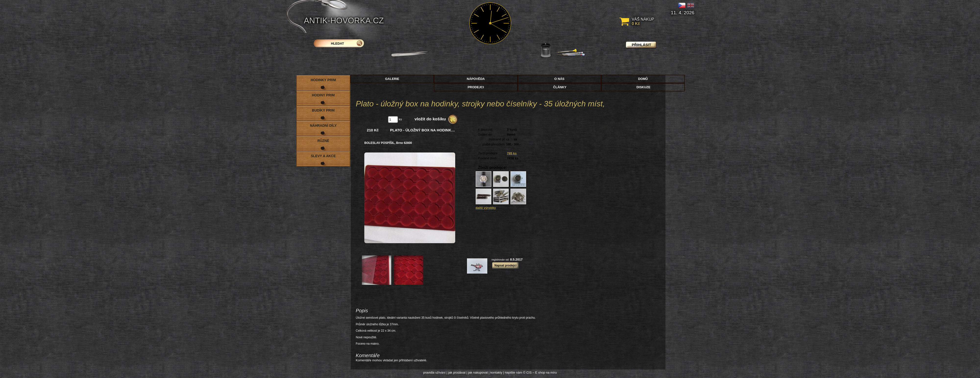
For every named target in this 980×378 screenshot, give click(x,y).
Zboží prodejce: (488, 153)
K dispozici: (485, 130)
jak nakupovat (478, 372)
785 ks (512, 153)
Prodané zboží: (488, 158)
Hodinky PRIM (323, 80)
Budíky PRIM (323, 110)
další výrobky (486, 208)
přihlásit (641, 45)
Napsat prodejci (505, 265)
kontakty (496, 372)
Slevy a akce (323, 156)
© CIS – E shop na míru (540, 372)
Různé (323, 141)
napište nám (514, 372)
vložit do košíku (430, 119)
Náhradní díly (323, 126)
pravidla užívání (435, 372)
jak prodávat (457, 372)
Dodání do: (485, 135)
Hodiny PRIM (323, 95)
